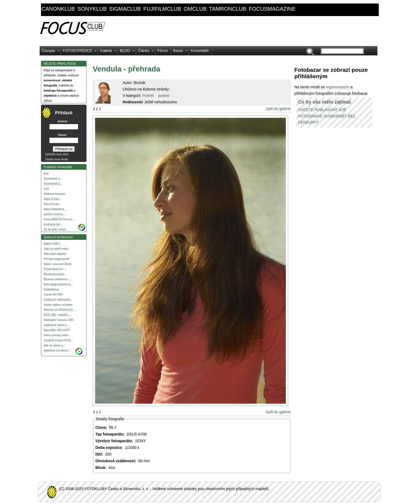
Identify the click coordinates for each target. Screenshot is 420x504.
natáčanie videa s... (56, 325)
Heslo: (64, 135)
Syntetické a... (53, 179)
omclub (195, 9)
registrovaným (338, 87)
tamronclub (228, 9)
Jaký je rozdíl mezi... (57, 249)
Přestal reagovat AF (57, 259)
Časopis (50, 52)
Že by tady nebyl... (56, 229)
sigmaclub (125, 9)
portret (164, 96)
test (46, 173)
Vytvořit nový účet (57, 154)
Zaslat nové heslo (57, 159)
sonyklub (92, 9)
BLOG (126, 52)
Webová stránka (54, 194)
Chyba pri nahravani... (58, 300)
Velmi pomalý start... (57, 335)
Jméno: (64, 121)
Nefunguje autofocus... (58, 284)
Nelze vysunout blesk (58, 264)
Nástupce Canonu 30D (59, 320)
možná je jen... (53, 224)
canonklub (58, 9)
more (82, 226)
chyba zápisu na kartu (58, 305)
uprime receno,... (55, 214)
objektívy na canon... (57, 350)
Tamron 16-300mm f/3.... (60, 310)
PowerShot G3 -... (55, 269)
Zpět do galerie (278, 109)
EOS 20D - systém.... (57, 315)
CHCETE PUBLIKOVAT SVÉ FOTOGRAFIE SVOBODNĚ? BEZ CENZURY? (327, 116)
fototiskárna (51, 289)
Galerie (107, 52)
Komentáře (200, 51)
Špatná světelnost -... (57, 279)
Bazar (179, 52)
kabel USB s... (53, 244)
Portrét (148, 96)
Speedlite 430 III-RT (57, 330)
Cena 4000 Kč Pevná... (59, 219)
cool (46, 189)
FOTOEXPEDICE (79, 52)
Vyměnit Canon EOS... (58, 340)
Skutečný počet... (55, 274)
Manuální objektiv (55, 254)
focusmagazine (272, 9)
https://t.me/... (53, 199)
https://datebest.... (55, 209)
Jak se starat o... (55, 345)
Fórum (163, 51)
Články (145, 52)
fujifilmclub (162, 9)
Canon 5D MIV (53, 294)
